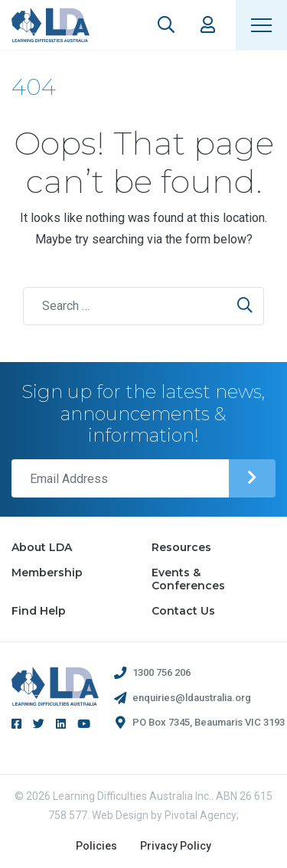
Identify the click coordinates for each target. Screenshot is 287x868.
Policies (96, 846)
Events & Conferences (188, 579)
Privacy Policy (176, 846)
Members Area (208, 24)
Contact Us (183, 611)
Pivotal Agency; (202, 815)
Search (166, 24)
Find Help (39, 611)
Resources (181, 547)
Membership (47, 573)
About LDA (42, 547)
